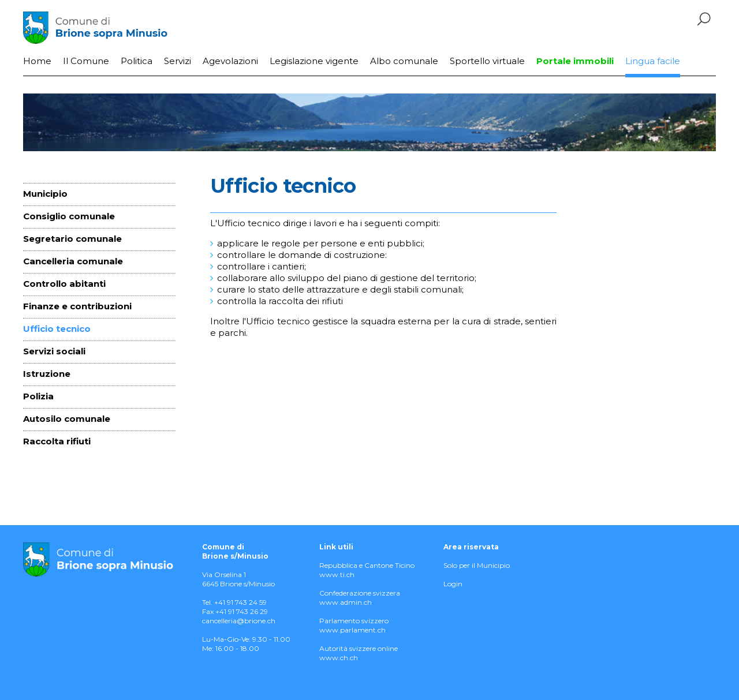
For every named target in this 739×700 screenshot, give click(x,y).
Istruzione (47, 374)
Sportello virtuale (487, 61)
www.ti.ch (337, 574)
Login (453, 584)
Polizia (38, 396)
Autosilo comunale (67, 419)
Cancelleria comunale (73, 261)
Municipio (45, 194)
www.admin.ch (346, 602)
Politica (137, 61)
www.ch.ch (339, 658)
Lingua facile (653, 61)
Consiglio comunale (69, 216)
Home (37, 61)
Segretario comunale (72, 239)
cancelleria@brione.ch (239, 621)
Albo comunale (404, 61)
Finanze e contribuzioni (77, 306)
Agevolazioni (230, 61)
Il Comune (86, 61)
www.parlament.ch (352, 630)
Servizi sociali (54, 351)
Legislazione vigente (314, 61)
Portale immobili (575, 61)
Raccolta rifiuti (57, 441)
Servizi (178, 61)
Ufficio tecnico (57, 329)
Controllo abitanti (64, 284)
